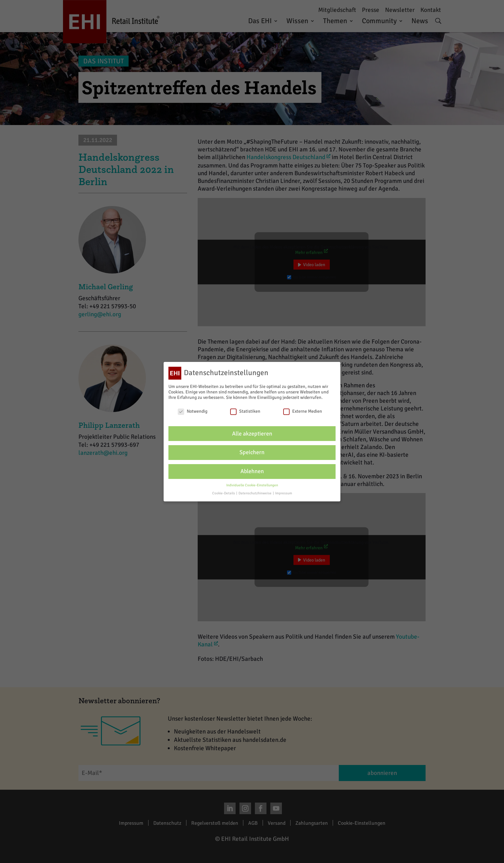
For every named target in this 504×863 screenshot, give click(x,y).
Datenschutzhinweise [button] (255, 493)
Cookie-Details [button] (224, 493)
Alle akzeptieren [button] (252, 434)
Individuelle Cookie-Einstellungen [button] (252, 485)
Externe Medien (303, 411)
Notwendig (193, 411)
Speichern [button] (252, 452)
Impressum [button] (284, 493)
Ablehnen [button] (252, 471)
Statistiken (245, 411)
